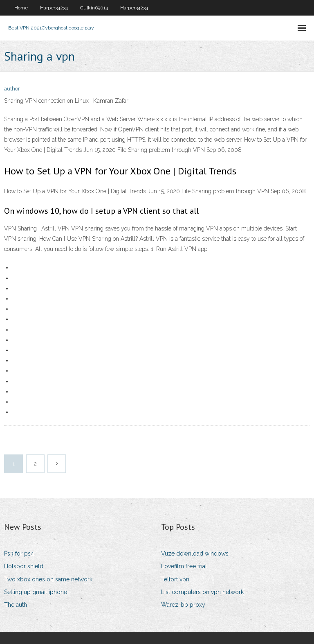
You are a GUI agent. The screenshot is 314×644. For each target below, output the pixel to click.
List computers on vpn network (202, 592)
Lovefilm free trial (184, 566)
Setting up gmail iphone (36, 592)
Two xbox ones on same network (48, 579)
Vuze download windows (195, 554)
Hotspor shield (24, 566)
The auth (16, 605)
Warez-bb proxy (183, 605)
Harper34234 (54, 8)
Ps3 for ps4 (19, 554)
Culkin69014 (94, 8)
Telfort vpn (175, 579)
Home (21, 8)
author (12, 89)
